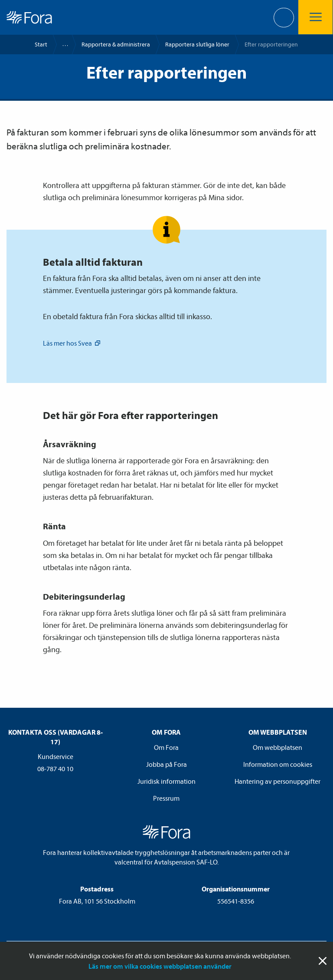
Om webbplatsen (277, 747)
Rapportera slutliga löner (197, 44)
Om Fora (166, 747)
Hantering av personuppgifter (277, 781)
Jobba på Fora (166, 764)
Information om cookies (278, 764)
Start (41, 44)
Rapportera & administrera (116, 44)
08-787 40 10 (55, 769)
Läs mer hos (72, 343)
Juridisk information (166, 781)
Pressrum (166, 798)
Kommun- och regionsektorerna (61, 45)
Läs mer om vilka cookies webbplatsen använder (160, 966)
